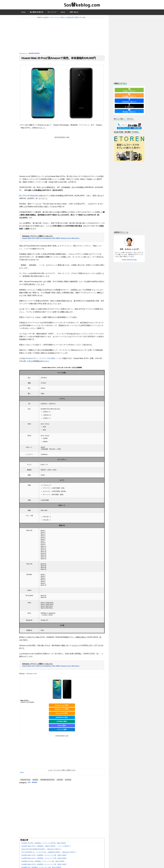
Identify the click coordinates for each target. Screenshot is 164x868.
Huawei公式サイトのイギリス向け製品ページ (43, 360)
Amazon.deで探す (62, 715)
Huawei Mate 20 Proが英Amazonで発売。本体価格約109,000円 (59, 59)
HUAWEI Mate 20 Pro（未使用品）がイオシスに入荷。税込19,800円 (44, 860)
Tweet (22, 774)
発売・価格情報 (34, 784)
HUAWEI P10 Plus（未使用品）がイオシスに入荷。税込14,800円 (43, 863)
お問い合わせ (74, 12)
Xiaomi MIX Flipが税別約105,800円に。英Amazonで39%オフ (41, 850)
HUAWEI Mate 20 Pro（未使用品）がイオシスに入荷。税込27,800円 (44, 866)
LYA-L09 (60, 781)
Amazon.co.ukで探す (62, 711)
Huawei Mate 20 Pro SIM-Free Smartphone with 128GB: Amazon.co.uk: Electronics (51, 240)
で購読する (129, 90)
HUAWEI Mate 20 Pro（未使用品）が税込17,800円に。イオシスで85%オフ (46, 847)
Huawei (35, 781)
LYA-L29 (68, 781)
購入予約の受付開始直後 (28, 197)
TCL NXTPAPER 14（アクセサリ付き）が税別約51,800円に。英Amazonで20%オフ (49, 854)
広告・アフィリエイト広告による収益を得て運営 (62, 17)
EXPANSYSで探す (62, 719)
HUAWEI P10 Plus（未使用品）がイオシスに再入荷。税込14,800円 (44, 844)
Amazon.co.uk (32, 675)
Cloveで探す (62, 727)
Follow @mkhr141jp (129, 260)
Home (24, 12)
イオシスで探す (62, 731)
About (63, 12)
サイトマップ (52, 12)
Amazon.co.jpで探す (62, 707)
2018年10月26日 (35, 53)
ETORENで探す (62, 723)
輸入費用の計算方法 (37, 12)
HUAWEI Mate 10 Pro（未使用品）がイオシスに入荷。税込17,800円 (44, 857)
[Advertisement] (62, 35)
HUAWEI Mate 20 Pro (48, 781)
